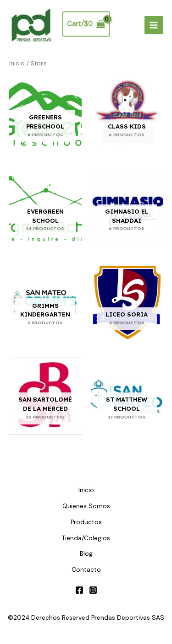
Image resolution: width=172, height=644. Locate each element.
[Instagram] (93, 590)
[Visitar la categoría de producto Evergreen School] (45, 208)
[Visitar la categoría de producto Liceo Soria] (127, 303)
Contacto (86, 569)
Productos (86, 522)
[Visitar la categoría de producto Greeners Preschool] (45, 114)
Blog (86, 553)
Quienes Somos (86, 506)
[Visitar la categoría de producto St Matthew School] (127, 396)
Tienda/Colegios (86, 538)
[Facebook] (79, 590)
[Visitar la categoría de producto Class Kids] (127, 114)
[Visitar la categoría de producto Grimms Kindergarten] (45, 303)
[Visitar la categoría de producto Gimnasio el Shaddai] (127, 208)
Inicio (17, 63)
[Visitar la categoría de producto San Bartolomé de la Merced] (45, 396)
